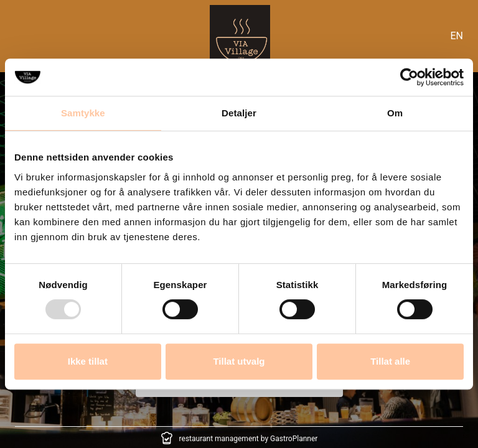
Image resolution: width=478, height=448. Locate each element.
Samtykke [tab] (83, 113)
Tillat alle (390, 361)
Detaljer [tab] (239, 113)
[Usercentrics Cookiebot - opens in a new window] (409, 77)
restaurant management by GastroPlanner (249, 439)
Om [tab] (395, 113)
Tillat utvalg (239, 361)
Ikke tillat (88, 361)
